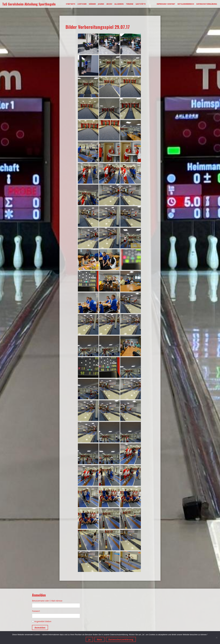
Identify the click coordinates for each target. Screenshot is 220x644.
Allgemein (119, 4)
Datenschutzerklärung (207, 4)
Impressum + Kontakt (166, 4)
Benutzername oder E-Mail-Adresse (47, 601)
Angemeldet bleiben (43, 621)
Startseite (70, 4)
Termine (130, 4)
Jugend (101, 4)
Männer (92, 4)
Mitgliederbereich (186, 4)
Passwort (36, 611)
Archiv (109, 4)
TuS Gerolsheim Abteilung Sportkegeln (29, 4)
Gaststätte (141, 4)
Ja (89, 640)
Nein (99, 640)
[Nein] (216, 638)
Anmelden (40, 628)
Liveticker (82, 4)
